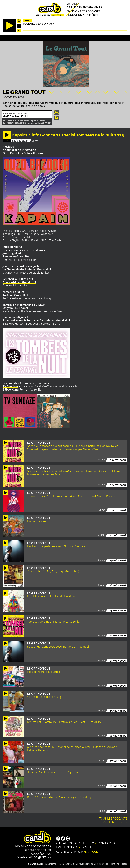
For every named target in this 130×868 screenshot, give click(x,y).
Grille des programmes (84, 8)
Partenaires (67, 847)
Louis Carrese (101, 864)
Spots (87, 847)
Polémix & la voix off (38, 24)
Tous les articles (114, 822)
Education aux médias (83, 15)
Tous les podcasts (113, 819)
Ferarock (91, 852)
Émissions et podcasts (83, 11)
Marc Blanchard (66, 864)
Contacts (106, 843)
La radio (73, 4)
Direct (27, 20)
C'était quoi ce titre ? (75, 843)
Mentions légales (118, 864)
